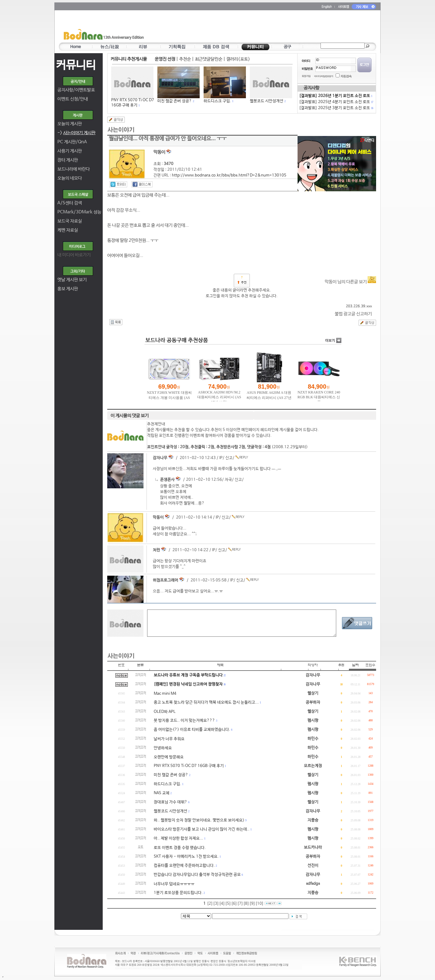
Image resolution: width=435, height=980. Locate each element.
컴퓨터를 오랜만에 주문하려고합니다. (184, 866)
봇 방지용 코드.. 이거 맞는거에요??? (184, 721)
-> (76, 133)
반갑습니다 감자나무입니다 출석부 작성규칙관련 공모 (197, 875)
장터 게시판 (68, 160)
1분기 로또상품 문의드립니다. (178, 893)
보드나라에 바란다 (74, 169)
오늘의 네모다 (70, 178)
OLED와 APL (165, 712)
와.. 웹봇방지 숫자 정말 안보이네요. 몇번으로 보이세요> (199, 820)
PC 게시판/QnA (72, 142)
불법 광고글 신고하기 (353, 314)
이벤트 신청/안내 (73, 99)
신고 (229, 458)
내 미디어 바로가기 (74, 255)
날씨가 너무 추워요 (169, 739)
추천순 (185, 59)
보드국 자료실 (70, 221)
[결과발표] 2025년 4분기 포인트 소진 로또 (336, 102)
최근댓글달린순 (209, 59)
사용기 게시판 (70, 151)
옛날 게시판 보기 (72, 280)
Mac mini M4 (165, 694)
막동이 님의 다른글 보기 (350, 282)
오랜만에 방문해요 (169, 757)
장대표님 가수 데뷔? (171, 802)
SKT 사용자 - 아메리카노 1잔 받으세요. (186, 857)
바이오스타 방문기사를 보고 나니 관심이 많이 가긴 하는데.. (202, 829)
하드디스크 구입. (217, 101)
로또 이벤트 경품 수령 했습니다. (180, 848)
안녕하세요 (163, 748)
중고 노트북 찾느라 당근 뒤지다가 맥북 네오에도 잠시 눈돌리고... (206, 702)
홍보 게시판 (68, 289)
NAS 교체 (162, 793)
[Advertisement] (253, 27)
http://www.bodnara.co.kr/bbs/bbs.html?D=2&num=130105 (229, 175)
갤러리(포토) (238, 59)
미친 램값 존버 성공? (175, 101)
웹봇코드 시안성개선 (267, 101)
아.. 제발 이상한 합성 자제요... (179, 838)
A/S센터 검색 (70, 203)
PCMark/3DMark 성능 (79, 212)
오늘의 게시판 (70, 124)
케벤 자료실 (68, 230)
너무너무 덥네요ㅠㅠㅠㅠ (174, 884)
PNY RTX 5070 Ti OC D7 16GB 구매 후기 (189, 766)
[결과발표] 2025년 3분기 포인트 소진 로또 (336, 108)
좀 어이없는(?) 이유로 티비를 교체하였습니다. (192, 730)
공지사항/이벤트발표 (76, 90)
